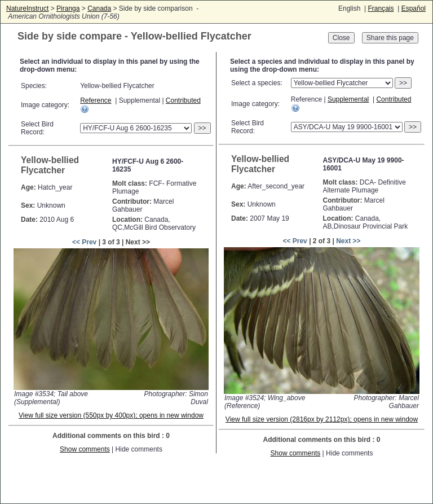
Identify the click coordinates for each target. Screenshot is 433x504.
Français (381, 8)
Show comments (85, 449)
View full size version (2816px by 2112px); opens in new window (322, 419)
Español (414, 8)
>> (202, 128)
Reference (96, 100)
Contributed (183, 100)
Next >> (348, 241)
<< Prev (84, 242)
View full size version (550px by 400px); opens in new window (111, 415)
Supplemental (348, 99)
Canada (99, 8)
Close (341, 38)
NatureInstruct (27, 8)
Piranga (68, 8)
